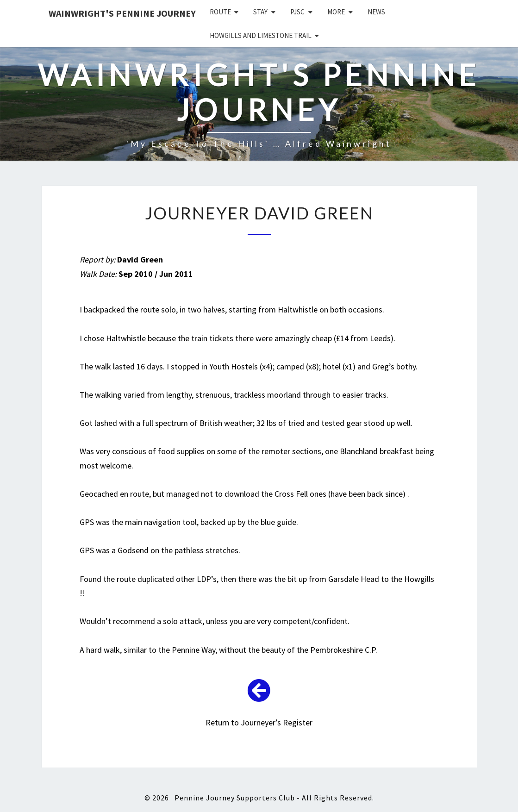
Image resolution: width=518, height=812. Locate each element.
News (376, 12)
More (336, 12)
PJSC (297, 12)
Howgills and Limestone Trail (261, 35)
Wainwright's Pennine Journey (122, 13)
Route (220, 12)
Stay (260, 12)
